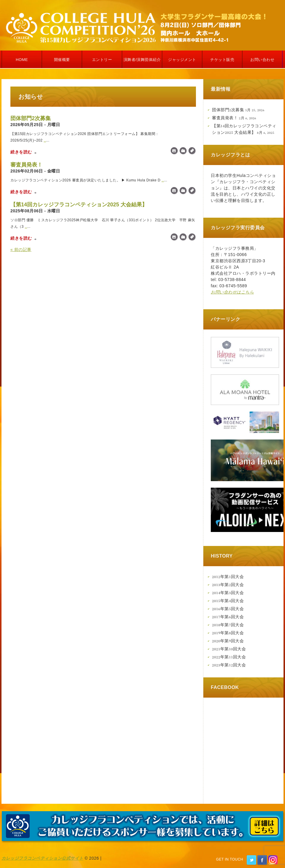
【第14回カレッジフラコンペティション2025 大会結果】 (79, 205)
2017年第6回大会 (228, 617)
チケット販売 (222, 60)
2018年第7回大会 (228, 625)
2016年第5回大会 (228, 609)
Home (22, 60)
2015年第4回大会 (228, 601)
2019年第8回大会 (228, 633)
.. (45, 140)
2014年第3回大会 (228, 593)
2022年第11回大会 (229, 657)
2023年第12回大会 (229, 665)
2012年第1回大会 (228, 577)
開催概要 (62, 60)
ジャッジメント (182, 60)
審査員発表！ (26, 165)
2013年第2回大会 (228, 585)
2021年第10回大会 (229, 649)
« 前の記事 (21, 249)
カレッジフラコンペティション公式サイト (42, 858)
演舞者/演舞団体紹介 (142, 60)
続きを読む (21, 152)
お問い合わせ (262, 60)
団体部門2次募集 (31, 118)
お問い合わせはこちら (232, 292)
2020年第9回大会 (228, 641)
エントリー (102, 60)
